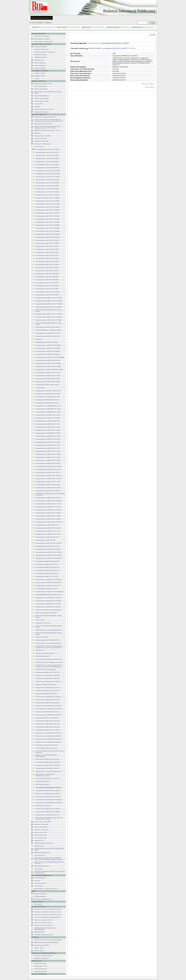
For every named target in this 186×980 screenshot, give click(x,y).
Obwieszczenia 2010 (40, 832)
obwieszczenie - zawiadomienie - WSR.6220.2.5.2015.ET (46, 775)
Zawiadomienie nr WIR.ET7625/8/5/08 (47, 336)
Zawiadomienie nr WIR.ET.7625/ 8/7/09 (48, 442)
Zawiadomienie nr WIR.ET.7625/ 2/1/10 (48, 531)
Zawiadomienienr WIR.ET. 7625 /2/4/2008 (49, 307)
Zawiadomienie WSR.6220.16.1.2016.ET (48, 797)
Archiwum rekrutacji (40, 971)
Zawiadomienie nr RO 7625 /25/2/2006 (47, 234)
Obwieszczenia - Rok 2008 (42, 822)
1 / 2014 (37, 79)
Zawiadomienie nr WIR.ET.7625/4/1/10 (48, 546)
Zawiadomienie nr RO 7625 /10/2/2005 (47, 165)
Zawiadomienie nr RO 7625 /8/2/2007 (47, 261)
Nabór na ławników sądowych (43, 925)
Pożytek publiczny (40, 63)
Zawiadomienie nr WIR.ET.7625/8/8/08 (48, 351)
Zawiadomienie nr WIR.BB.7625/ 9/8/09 (48, 433)
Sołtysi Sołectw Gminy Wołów (43, 42)
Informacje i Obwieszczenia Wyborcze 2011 (48, 912)
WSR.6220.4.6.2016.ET (43, 784)
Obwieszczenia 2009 (40, 827)
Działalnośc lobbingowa (41, 958)
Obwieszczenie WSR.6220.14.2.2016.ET (48, 794)
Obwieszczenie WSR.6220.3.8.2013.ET (48, 678)
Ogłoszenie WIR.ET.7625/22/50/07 (46, 685)
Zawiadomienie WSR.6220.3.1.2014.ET (48, 727)
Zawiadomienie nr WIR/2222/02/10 (46, 589)
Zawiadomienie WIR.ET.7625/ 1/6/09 (47, 385)
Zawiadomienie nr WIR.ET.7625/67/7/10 (48, 586)
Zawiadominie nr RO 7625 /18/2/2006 (47, 280)
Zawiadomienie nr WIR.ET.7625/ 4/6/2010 (49, 558)
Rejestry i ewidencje (40, 894)
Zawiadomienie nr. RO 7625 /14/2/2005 (48, 174)
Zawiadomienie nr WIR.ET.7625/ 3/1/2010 (49, 543)
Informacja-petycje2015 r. (42, 945)
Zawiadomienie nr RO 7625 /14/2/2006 (47, 207)
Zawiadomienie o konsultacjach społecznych (49, 662)
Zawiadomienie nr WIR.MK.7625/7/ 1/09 (48, 406)
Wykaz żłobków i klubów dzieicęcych (46, 889)
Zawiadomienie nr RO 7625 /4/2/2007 (47, 252)
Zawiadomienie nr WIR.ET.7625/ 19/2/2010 (49, 522)
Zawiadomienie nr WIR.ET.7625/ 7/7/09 (48, 445)
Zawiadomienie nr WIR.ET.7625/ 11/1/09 (48, 454)
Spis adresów (38, 904)
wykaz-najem (38, 869)
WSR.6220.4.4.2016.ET (43, 781)
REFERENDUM (39, 932)
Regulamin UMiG (40, 76)
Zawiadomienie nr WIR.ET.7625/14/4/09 (48, 491)
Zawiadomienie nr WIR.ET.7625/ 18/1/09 (48, 507)
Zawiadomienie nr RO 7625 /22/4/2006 (47, 225)
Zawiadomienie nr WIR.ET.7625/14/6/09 (48, 498)
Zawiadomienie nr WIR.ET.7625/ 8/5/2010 (49, 580)
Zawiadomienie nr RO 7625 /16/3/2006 (47, 213)
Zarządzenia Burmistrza (41, 112)
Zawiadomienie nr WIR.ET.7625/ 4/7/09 (48, 439)
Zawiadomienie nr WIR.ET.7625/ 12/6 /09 (48, 476)
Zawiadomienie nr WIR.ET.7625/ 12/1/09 (48, 469)
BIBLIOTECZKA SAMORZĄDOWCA (46, 942)
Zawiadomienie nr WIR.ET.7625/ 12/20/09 (49, 466)
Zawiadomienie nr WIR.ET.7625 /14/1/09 (48, 488)
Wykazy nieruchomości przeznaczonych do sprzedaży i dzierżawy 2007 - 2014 (47, 127)
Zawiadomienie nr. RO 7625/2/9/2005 (47, 162)
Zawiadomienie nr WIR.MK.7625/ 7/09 (48, 397)
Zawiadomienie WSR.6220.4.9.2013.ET (48, 703)
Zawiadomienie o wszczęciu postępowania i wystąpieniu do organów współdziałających (49, 647)
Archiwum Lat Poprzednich (43, 144)
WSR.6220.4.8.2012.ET (43, 656)
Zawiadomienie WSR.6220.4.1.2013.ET (48, 672)
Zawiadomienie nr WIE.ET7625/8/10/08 (48, 360)
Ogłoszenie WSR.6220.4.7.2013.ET (46, 694)
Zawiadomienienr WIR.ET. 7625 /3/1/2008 (49, 314)
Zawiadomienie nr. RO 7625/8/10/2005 (47, 168)
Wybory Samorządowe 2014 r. (43, 920)
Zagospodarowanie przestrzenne (44, 109)
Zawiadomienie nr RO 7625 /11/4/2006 (47, 265)
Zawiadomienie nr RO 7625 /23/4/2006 (47, 228)
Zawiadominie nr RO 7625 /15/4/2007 (47, 274)
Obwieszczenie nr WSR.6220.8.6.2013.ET (48, 715)
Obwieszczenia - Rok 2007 (42, 136)
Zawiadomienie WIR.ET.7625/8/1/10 (47, 573)
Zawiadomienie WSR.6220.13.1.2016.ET (48, 791)
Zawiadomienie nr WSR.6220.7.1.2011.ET (48, 598)
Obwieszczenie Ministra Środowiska (47, 745)
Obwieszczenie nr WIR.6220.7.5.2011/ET (48, 607)
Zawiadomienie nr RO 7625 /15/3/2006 (47, 210)
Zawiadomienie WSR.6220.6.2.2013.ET (48, 688)
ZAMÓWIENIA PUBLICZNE (43, 843)
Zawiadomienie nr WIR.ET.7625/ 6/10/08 (48, 345)
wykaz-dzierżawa (39, 855)
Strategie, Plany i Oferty (41, 101)
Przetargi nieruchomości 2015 (43, 124)
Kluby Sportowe (39, 60)
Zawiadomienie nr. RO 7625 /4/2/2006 (47, 189)
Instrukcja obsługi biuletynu (43, 899)
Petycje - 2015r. (39, 948)
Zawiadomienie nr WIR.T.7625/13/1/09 (48, 473)
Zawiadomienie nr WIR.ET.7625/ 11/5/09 (48, 457)
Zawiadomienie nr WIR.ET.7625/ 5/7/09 (48, 451)
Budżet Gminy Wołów (41, 89)
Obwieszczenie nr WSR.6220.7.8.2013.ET (48, 706)
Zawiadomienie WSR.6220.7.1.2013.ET (48, 691)
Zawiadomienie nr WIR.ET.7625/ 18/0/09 (48, 549)
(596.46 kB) (119, 48)
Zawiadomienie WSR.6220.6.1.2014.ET (48, 765)
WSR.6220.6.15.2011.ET (43, 623)
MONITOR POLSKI (41, 57)
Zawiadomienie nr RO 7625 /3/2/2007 (47, 246)
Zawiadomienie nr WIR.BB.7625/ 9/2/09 (48, 394)
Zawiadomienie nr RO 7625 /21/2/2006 (47, 222)
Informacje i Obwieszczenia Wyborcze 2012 (48, 915)
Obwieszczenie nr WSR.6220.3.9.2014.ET (48, 733)
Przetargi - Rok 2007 (40, 138)
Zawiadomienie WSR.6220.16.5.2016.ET (48, 812)
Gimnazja (37, 881)
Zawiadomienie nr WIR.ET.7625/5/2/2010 (48, 555)
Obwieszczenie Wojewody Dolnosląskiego (48, 610)
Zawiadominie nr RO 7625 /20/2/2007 (47, 289)
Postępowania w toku (41, 966)
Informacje (37, 133)
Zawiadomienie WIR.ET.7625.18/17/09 (48, 570)
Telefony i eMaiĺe (40, 73)
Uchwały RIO (38, 104)
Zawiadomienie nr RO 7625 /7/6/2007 (47, 258)
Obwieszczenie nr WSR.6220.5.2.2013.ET (48, 681)
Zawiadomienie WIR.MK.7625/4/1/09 (47, 403)
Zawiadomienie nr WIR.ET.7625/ (46, 540)
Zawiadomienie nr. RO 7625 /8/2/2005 (47, 159)
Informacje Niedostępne (41, 49)
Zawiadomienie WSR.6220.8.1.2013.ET (48, 700)
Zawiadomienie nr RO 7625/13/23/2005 (48, 204)
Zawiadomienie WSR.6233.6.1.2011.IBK (48, 604)
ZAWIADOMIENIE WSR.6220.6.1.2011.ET (49, 595)
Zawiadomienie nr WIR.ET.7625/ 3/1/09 (48, 391)
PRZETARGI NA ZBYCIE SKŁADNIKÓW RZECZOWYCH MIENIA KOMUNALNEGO (48, 859)
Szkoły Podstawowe (40, 878)
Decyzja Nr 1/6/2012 (42, 637)
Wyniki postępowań (40, 969)
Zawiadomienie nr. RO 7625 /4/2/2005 (47, 155)
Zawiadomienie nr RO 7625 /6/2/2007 (47, 255)
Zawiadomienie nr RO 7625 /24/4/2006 (47, 231)
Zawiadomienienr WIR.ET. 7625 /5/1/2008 (49, 320)
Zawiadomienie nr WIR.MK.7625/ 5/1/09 (48, 409)
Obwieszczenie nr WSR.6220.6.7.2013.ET (48, 697)
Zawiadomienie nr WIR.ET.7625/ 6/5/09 (48, 427)
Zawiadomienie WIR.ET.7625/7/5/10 (47, 576)
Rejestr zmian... (150, 87)
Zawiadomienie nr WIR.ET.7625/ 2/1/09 (48, 379)
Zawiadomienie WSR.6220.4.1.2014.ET (48, 730)
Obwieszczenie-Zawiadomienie (45, 653)
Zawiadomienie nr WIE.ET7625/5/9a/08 (48, 327)
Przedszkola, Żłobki (40, 883)
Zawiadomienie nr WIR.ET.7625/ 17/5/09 (48, 510)
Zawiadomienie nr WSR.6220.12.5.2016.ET (49, 800)
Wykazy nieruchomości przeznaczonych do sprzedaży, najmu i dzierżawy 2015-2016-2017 (48, 120)
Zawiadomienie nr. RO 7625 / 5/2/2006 (47, 192)
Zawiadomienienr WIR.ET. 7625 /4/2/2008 (49, 317)
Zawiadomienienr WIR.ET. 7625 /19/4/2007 (49, 301)
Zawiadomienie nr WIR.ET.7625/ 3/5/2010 (49, 552)
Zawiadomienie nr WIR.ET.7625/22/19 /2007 (49, 370)
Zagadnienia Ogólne (40, 47)
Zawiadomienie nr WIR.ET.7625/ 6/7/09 (48, 448)
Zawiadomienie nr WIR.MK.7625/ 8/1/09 (48, 412)
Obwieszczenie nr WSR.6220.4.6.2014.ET (48, 736)
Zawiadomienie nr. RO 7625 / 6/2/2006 (47, 195)
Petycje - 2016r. (39, 951)
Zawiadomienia (39, 147)
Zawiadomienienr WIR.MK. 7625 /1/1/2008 (49, 304)
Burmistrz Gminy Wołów (42, 36)
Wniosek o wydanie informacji (43, 956)
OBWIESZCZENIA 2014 (42, 853)
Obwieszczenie (40, 620)
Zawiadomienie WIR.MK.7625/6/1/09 (47, 400)
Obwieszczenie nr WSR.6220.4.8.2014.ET (48, 739)
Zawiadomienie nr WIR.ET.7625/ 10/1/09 (48, 436)
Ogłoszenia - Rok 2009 (41, 824)
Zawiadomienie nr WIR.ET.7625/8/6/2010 (48, 583)
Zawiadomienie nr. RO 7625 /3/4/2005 (47, 152)
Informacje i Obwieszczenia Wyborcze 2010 (48, 909)
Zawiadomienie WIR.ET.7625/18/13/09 (48, 567)
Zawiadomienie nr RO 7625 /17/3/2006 (47, 216)
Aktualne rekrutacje (40, 963)
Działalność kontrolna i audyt (43, 84)
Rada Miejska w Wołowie (42, 39)
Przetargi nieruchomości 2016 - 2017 (45, 117)
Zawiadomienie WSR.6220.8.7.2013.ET (48, 721)
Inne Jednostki (39, 886)
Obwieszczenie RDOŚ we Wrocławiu (47, 718)
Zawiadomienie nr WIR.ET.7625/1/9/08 (48, 485)
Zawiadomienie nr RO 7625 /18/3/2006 (47, 219)
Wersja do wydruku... (148, 84)
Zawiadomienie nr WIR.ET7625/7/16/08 (48, 333)
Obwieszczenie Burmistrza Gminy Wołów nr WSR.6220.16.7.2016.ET (49, 818)
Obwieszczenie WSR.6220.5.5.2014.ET (48, 759)
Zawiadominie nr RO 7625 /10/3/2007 (47, 268)
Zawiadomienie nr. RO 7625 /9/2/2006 (47, 201)
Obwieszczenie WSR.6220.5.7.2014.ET (48, 762)
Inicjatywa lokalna (40, 68)
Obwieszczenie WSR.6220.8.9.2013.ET (48, 724)
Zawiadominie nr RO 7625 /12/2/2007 (47, 271)
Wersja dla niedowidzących (42, 18)
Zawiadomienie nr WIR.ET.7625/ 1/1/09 (48, 373)
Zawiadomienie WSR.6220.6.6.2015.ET (48, 768)
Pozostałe (37, 107)
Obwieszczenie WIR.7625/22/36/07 (46, 613)
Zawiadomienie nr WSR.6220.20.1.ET (47, 815)
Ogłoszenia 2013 (39, 846)
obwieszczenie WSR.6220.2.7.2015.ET (47, 778)
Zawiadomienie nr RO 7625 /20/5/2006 (47, 237)
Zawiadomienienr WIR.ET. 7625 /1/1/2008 (49, 298)
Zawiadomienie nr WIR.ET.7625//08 (47, 342)
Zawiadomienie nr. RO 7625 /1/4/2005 (47, 149)
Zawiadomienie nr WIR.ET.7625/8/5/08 (48, 421)
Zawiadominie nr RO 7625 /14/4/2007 (47, 286)
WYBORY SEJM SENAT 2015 (44, 935)
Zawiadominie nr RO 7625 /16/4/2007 (47, 277)
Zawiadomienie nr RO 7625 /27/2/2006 (47, 240)
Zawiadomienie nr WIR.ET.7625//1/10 (47, 525)
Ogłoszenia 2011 (39, 841)
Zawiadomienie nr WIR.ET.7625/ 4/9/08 (48, 348)
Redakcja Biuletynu (40, 896)
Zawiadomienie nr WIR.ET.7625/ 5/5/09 (48, 430)
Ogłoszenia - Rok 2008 (41, 141)
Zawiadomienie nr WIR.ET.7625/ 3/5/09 (48, 415)
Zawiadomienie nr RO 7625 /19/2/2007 (47, 295)
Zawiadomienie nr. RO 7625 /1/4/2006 (47, 183)
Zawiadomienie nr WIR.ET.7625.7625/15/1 (49, 501)
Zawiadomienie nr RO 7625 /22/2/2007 (47, 292)
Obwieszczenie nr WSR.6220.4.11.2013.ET (49, 709)
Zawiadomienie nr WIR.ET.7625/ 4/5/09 (48, 418)
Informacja (39, 339)
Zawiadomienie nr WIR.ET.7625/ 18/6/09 (48, 516)
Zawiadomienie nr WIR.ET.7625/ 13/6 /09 (48, 479)
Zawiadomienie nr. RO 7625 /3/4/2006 (47, 186)
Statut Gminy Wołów (41, 86)
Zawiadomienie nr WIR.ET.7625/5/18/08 (48, 463)
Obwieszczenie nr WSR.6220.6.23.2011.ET (49, 659)
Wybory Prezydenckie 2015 (43, 923)
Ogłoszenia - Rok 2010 (41, 830)
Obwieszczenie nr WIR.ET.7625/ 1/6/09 (48, 382)
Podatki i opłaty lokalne (41, 98)
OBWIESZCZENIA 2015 (42, 866)
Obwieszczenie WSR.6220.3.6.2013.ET (48, 675)
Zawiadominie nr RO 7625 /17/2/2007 (47, 283)
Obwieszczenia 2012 (40, 835)
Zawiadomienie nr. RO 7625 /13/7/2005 (48, 177)
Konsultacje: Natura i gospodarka (46, 669)
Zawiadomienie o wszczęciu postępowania (48, 630)
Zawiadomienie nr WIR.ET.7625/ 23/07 (48, 537)
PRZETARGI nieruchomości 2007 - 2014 (47, 130)
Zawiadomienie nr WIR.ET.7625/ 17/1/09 (48, 504)
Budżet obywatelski (40, 65)
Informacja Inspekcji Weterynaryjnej (47, 748)
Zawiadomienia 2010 (41, 838)
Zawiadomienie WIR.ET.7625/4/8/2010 (48, 561)
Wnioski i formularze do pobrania (44, 52)
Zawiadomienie (40, 388)
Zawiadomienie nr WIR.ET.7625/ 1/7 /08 (48, 482)
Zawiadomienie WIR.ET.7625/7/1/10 (47, 564)
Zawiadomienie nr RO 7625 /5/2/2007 (47, 249)
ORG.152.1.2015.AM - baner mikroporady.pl (48, 940)
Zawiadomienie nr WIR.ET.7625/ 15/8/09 (48, 513)
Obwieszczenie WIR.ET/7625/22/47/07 (47, 640)
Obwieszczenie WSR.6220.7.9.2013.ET (48, 712)
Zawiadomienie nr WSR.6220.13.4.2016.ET (49, 803)
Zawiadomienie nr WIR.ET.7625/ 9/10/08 (48, 363)
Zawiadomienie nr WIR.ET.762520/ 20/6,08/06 (50, 357)
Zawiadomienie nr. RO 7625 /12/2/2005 (48, 171)
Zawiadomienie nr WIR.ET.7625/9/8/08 (48, 354)
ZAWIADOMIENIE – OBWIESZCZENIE (49, 330)
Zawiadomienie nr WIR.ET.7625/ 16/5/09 (48, 528)
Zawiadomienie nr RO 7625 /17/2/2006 (47, 198)
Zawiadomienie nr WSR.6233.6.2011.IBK (48, 601)
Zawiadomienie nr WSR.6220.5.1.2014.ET (49, 742)
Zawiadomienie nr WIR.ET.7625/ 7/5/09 (48, 424)
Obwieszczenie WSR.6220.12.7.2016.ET (48, 809)
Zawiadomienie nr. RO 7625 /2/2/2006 (47, 180)
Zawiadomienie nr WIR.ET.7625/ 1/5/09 (48, 376)
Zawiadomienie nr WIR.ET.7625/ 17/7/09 (48, 534)
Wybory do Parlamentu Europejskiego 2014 (47, 917)
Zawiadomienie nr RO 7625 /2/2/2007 (47, 243)
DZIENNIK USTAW (41, 55)
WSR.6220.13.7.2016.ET (43, 806)
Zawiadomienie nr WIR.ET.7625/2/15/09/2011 (50, 592)
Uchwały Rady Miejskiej (42, 96)
